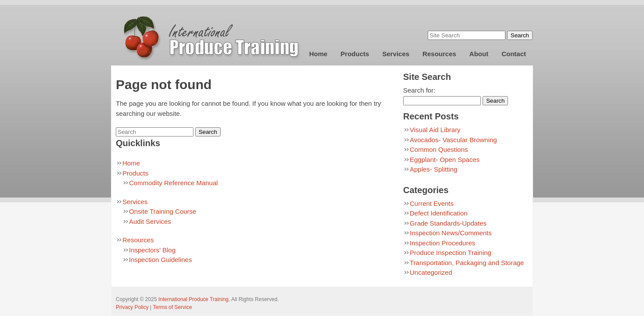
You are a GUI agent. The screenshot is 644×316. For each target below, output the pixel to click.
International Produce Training (193, 299)
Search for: (419, 90)
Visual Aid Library (435, 130)
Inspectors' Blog (152, 250)
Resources (439, 54)
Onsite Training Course (163, 211)
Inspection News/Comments (451, 233)
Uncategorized (431, 272)
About (479, 54)
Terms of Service (172, 307)
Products (355, 54)
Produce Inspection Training (451, 253)
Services (396, 54)
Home (318, 54)
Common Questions (439, 149)
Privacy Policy (132, 307)
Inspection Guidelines (160, 260)
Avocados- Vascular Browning (453, 140)
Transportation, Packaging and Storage (467, 263)
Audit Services (150, 221)
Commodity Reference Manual (174, 183)
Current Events (432, 203)
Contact (514, 54)
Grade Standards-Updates (448, 223)
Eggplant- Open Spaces (445, 160)
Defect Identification (439, 213)
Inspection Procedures (442, 243)
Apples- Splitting (433, 169)
